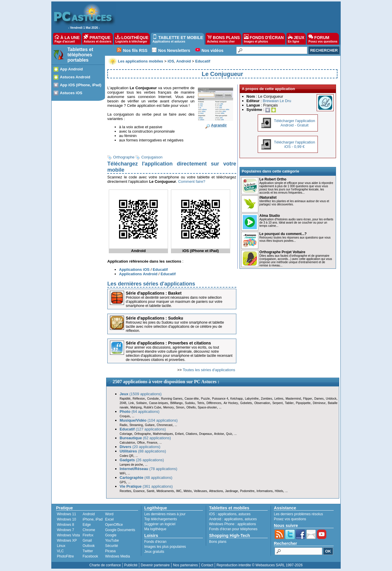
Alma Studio (270, 216)
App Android (71, 69)
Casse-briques (158, 403)
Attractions (216, 491)
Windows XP (67, 540)
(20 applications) (140, 447)
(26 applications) (142, 460)
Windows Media (117, 556)
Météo (188, 491)
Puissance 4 (220, 399)
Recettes (125, 491)
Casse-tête (192, 399)
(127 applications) (143, 429)
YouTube (112, 540)
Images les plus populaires (165, 547)
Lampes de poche (131, 465)
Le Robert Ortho (273, 179)
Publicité (131, 565)
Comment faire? (192, 181)
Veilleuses (200, 491)
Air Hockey (231, 403)
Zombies (267, 399)
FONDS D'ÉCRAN (264, 39)
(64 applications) (140, 412)
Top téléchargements (161, 519)
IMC (179, 491)
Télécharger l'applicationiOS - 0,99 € (295, 144)
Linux (61, 546)
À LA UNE (67, 39)
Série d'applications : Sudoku (154, 318)
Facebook (90, 556)
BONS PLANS (223, 39)
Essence (139, 491)
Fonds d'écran (155, 542)
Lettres (279, 399)
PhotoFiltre (65, 556)
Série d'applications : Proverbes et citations (168, 343)
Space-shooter (207, 407)
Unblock (331, 399)
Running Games (172, 399)
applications (227, 514)
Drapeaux (205, 434)
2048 (123, 403)
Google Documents (120, 530)
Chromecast (164, 425)
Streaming (136, 425)
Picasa (110, 551)
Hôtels (279, 491)
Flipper (308, 399)
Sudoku (190, 403)
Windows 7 (66, 530)
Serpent (278, 403)
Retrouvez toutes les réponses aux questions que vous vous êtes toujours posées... (295, 239)
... (220, 407)
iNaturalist (268, 197)
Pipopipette (303, 403)
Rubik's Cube (152, 407)
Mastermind (293, 399)
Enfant (179, 434)
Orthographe (124, 157)
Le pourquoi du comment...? (283, 234)
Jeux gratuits (154, 552)
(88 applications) (143, 451)
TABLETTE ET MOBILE (178, 39)
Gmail (87, 540)
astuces (244, 514)
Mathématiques (163, 434)
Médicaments (165, 491)
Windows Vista (68, 535)
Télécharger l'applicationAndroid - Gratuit (295, 123)
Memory (169, 407)
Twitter (88, 551)
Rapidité (125, 399)
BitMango (177, 403)
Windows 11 (66, 514)
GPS (123, 482)
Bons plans (218, 542)
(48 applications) (146, 478)
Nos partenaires (185, 565)
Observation (262, 403)
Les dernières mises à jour (165, 514)
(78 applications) (149, 469)
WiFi (123, 473)
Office (141, 443)
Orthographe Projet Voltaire (282, 252)
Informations (265, 491)
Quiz (229, 434)
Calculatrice (127, 443)
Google (111, 535)
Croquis (125, 416)
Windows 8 (66, 525)
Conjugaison (152, 157)
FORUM (323, 39)
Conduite (153, 399)
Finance (152, 443)
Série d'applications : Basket (154, 293)
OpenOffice (114, 525)
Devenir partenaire (155, 565)
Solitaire (141, 403)
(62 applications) (145, 438)
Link (131, 403)
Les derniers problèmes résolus (298, 514)
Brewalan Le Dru (277, 101)
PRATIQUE (97, 39)
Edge (87, 525)
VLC (60, 551)
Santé (150, 491)
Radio (123, 425)
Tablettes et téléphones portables (80, 55)
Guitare (150, 425)
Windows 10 (66, 519)
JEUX (296, 39)
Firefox (88, 535)
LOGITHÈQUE (132, 39)
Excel (109, 519)
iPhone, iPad (93, 519)
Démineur (319, 403)
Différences (214, 403)
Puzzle (206, 399)
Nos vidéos (212, 50)
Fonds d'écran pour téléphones (233, 529)
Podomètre (247, 491)
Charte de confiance (105, 565)
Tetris (201, 403)
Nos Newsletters (174, 50)
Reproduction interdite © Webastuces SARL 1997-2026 (259, 565)
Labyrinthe (252, 399)
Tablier (289, 403)
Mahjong (136, 407)
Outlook (89, 546)
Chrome (89, 530)
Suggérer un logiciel (160, 524)
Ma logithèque (155, 529)
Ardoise (219, 434)
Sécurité (111, 546)
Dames (319, 399)
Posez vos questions (290, 519)
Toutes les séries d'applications (209, 370)
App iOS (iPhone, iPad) (81, 85)
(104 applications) (149, 420)
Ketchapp (237, 399)
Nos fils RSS (135, 50)
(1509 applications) (141, 394)
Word (109, 514)
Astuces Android (75, 77)
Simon (180, 407)
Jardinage (232, 491)
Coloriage (126, 434)
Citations (191, 434)
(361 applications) (146, 486)
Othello (191, 407)
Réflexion (139, 399)
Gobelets (246, 403)
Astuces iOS (71, 93)
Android (89, 514)
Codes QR (127, 456)
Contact (207, 565)
